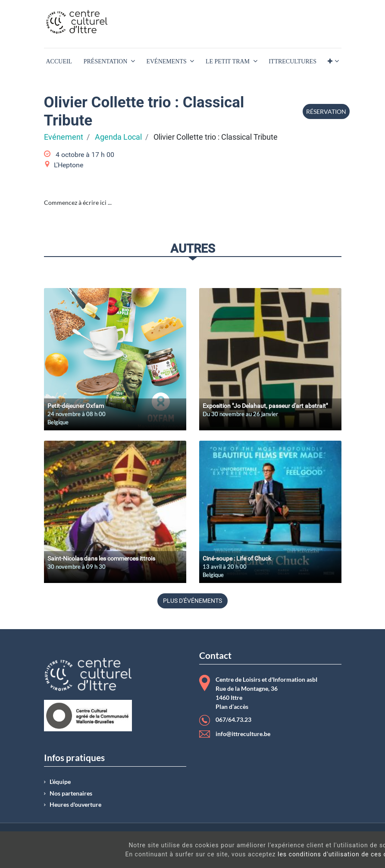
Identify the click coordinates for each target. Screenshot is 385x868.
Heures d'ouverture (75, 805)
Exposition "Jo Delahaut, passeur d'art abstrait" (265, 406)
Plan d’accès (232, 707)
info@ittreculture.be (243, 734)
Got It (342, 851)
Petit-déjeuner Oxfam (76, 406)
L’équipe (60, 782)
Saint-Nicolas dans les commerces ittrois (101, 558)
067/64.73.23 (233, 720)
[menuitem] (59, 61)
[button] (333, 61)
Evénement (64, 137)
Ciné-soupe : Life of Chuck (237, 558)
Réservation (326, 111)
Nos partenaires (71, 793)
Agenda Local (118, 137)
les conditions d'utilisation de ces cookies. (232, 854)
